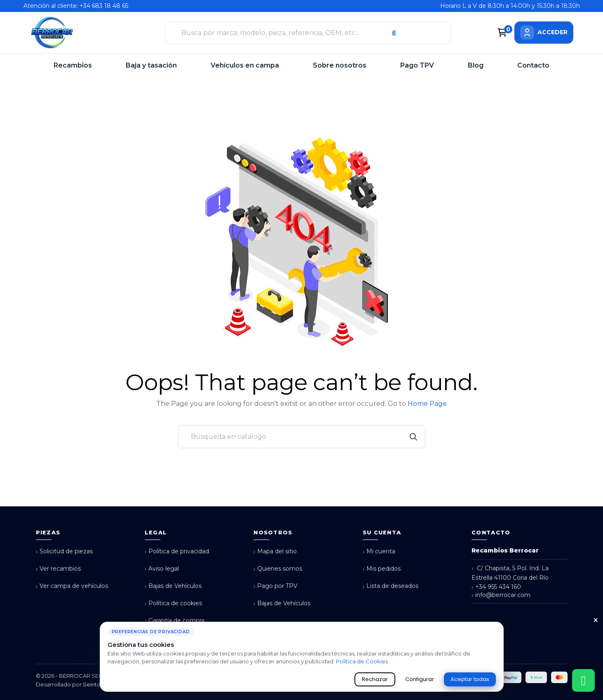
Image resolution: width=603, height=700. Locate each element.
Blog (476, 65)
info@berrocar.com (501, 595)
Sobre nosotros (340, 65)
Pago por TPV (276, 586)
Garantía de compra (175, 621)
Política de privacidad (177, 551)
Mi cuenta (379, 551)
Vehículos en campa (245, 65)
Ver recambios (58, 569)
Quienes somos (278, 569)
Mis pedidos (382, 569)
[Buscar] (302, 437)
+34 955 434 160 (496, 587)
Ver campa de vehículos (72, 586)
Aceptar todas (470, 679)
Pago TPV (417, 65)
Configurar (420, 679)
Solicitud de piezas (64, 551)
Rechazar (375, 679)
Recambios (73, 65)
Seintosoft (97, 684)
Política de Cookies (363, 661)
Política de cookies (173, 603)
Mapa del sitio (275, 551)
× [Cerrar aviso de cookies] (596, 620)
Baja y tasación (151, 65)
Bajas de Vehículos (173, 586)
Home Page (427, 404)
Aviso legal (162, 569)
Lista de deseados (391, 586)
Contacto (533, 65)
